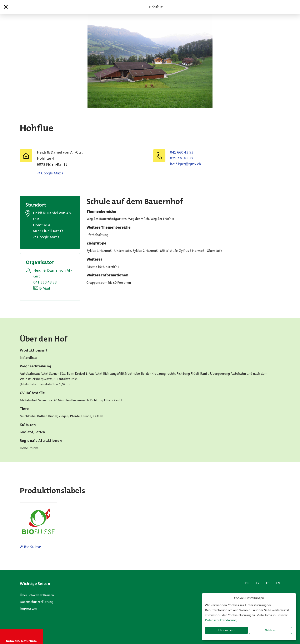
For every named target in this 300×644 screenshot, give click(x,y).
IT (268, 583)
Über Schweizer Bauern (37, 595)
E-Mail (45, 288)
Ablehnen (271, 630)
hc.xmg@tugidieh (186, 164)
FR (258, 583)
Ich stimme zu (227, 630)
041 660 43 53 (182, 152)
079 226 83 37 (182, 158)
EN (278, 583)
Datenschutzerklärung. (221, 620)
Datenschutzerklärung (37, 602)
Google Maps (52, 173)
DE (247, 583)
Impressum (28, 608)
